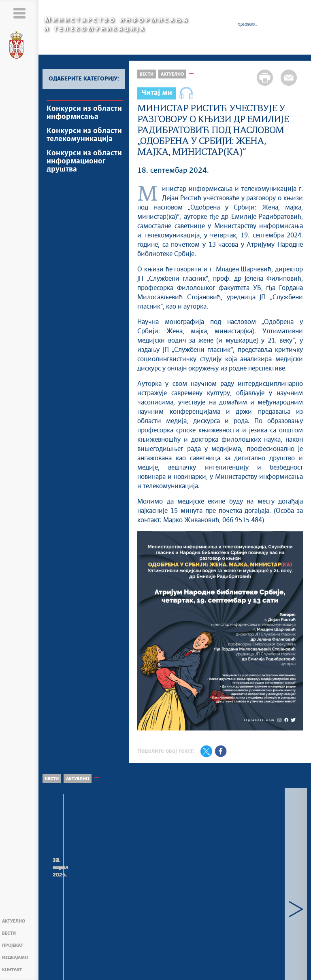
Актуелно (14, 921)
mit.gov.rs (215, 975)
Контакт (12, 970)
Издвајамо (15, 958)
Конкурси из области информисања (84, 113)
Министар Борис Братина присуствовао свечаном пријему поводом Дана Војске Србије (262, 888)
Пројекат (13, 945)
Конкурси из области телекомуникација (84, 135)
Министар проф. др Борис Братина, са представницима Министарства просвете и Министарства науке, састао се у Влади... (174, 901)
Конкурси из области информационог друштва (84, 161)
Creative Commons (146, 967)
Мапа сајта (75, 969)
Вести (9, 933)
